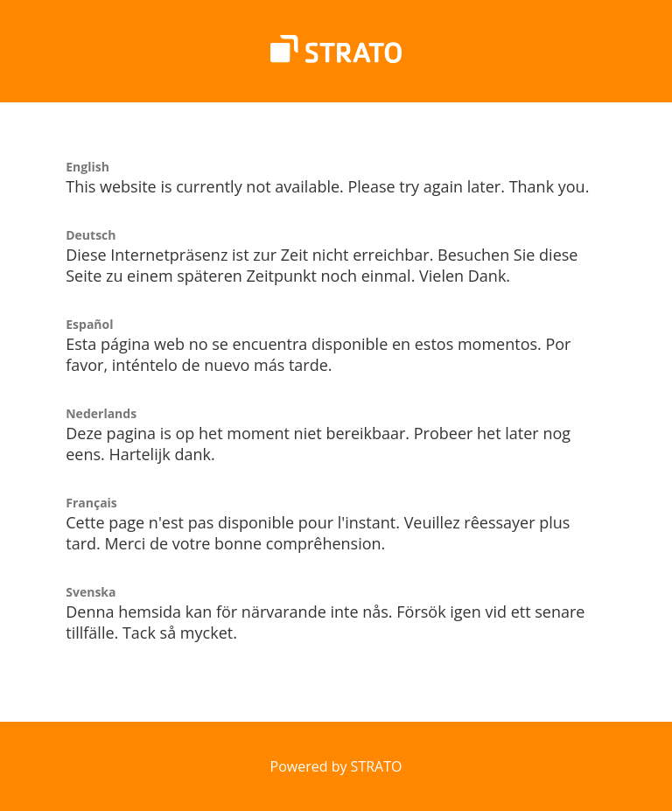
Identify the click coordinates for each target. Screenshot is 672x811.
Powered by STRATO (336, 766)
